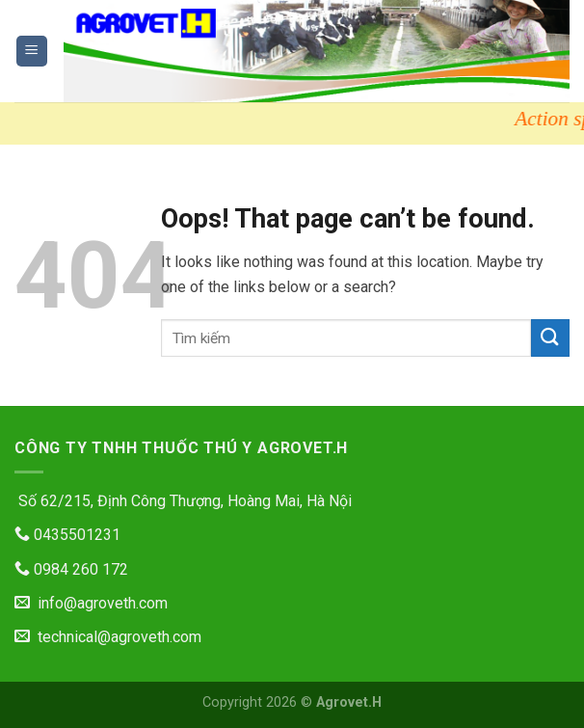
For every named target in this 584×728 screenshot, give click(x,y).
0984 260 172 (71, 569)
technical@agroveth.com (108, 637)
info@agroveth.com (91, 603)
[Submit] (550, 338)
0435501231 (67, 535)
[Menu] (32, 52)
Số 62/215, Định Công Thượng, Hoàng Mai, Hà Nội (183, 501)
